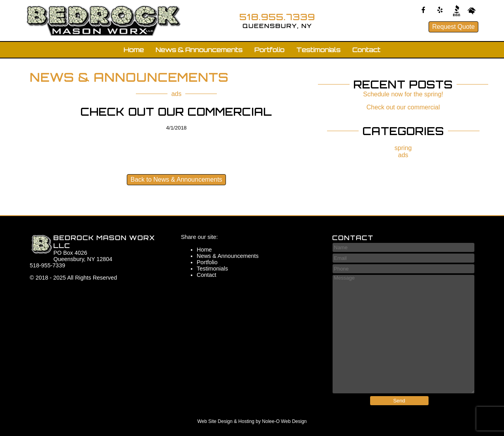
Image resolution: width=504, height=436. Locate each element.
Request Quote (453, 27)
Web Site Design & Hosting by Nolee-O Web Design (252, 421)
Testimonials (318, 50)
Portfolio (269, 50)
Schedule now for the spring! (403, 94)
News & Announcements (199, 50)
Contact (366, 50)
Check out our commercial (403, 107)
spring (403, 148)
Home (134, 50)
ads (177, 94)
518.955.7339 (277, 17)
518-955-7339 (47, 265)
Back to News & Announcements (176, 179)
